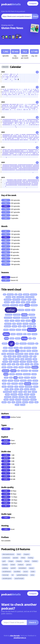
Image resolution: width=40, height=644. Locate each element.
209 (37, 147)
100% (6, 417)
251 (37, 163)
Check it (32, 622)
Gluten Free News (12, 28)
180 (37, 117)
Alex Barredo (15, 636)
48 (37, 72)
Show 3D (5, 67)
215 (37, 178)
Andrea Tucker (16, 417)
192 (37, 132)
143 (37, 102)
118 (37, 87)
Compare (33, 3)
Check (35, 16)
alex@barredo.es (20, 638)
